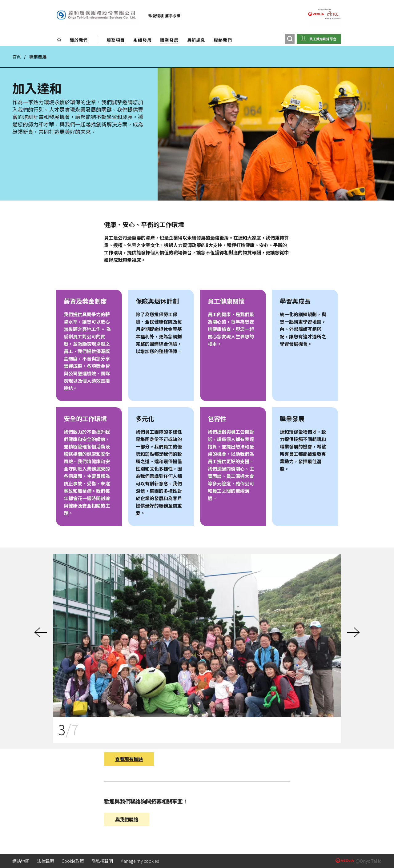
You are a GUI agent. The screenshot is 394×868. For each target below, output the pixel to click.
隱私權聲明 (102, 861)
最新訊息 (196, 40)
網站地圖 (21, 861)
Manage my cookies (140, 861)
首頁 (17, 57)
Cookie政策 (73, 861)
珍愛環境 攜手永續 (165, 16)
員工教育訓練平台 (323, 39)
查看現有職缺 (129, 759)
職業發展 (169, 40)
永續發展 (142, 40)
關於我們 (79, 40)
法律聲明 (46, 861)
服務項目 (116, 40)
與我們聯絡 (127, 819)
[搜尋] (290, 39)
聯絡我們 (223, 40)
